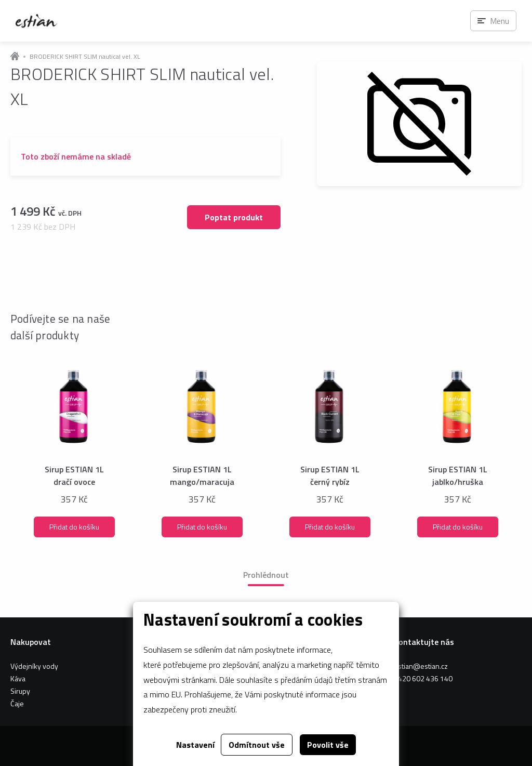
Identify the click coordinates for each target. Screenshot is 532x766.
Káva (18, 678)
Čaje (17, 703)
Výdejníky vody (34, 666)
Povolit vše (328, 745)
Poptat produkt (234, 217)
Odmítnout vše (257, 745)
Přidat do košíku (74, 527)
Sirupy (20, 691)
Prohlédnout (266, 575)
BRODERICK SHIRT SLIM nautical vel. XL (85, 57)
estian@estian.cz (421, 666)
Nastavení (195, 745)
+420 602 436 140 (423, 678)
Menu (500, 21)
